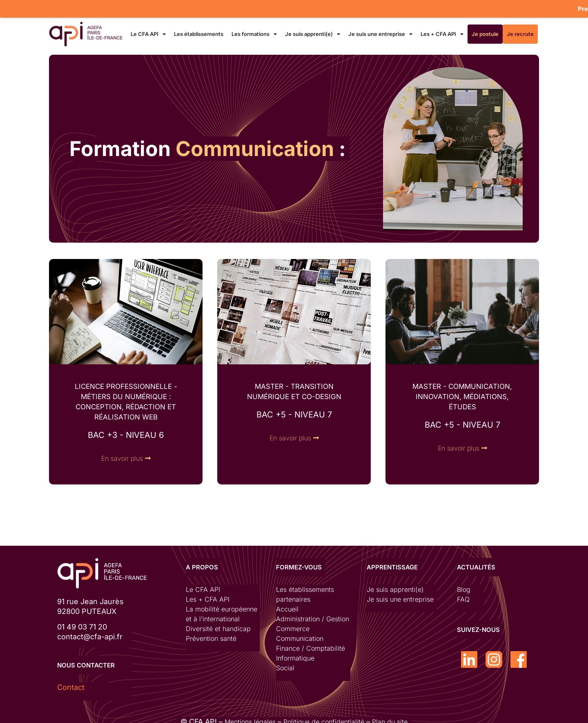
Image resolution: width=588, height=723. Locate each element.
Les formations (254, 30)
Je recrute (520, 30)
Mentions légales (250, 718)
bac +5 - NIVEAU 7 (294, 411)
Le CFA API (148, 30)
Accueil (287, 606)
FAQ (463, 596)
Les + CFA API (442, 30)
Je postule (485, 30)
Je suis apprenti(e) (313, 30)
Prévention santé (211, 635)
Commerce (293, 625)
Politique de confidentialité (324, 718)
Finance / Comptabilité (311, 645)
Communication (300, 635)
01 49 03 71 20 (82, 624)
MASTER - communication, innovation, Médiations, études (462, 393)
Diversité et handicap (218, 625)
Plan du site (390, 718)
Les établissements (199, 30)
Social (285, 665)
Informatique (295, 655)
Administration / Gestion (313, 616)
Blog (464, 586)
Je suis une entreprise (380, 30)
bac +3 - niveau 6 (126, 432)
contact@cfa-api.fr (90, 633)
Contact (71, 684)
